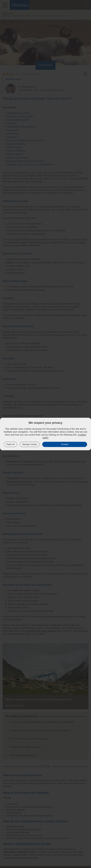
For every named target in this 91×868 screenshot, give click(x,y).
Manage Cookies (30, 444)
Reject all (11, 444)
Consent (65, 444)
